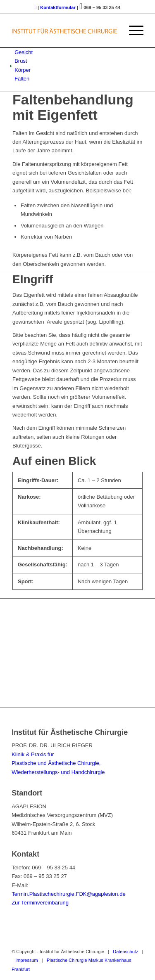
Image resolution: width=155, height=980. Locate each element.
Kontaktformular (58, 7)
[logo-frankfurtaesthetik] (64, 31)
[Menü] (132, 31)
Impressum (26, 960)
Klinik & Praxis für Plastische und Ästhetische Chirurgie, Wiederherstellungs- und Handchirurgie (58, 763)
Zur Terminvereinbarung (40, 903)
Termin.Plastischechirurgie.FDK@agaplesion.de (69, 894)
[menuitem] (132, 31)
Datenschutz (125, 952)
